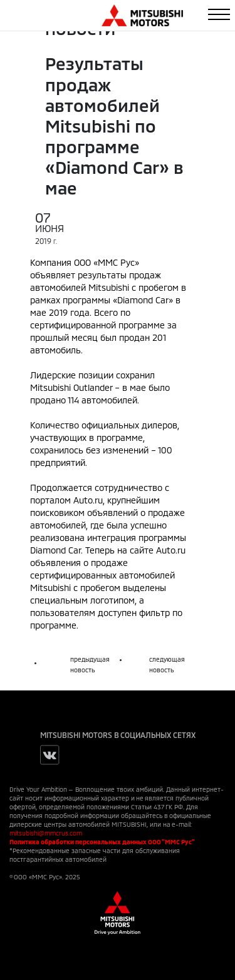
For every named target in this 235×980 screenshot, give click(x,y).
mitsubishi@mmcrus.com (46, 833)
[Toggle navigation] (219, 14)
